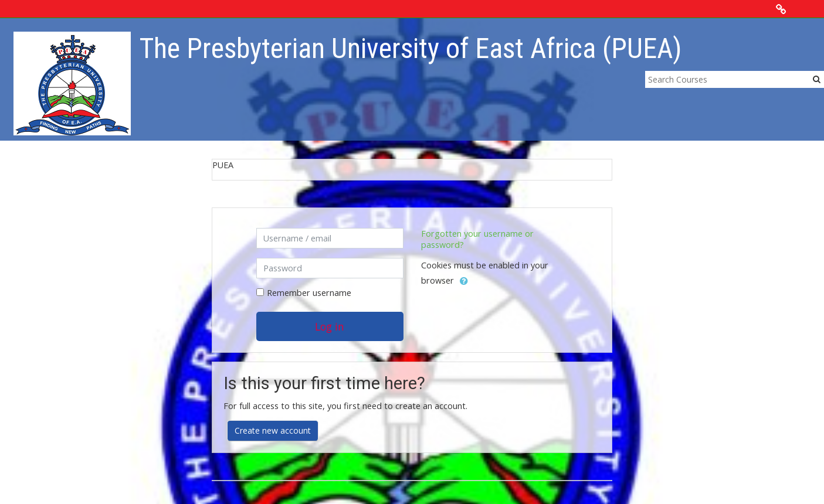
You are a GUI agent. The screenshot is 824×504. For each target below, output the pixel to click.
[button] (464, 281)
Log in (330, 326)
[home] (72, 83)
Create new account (273, 430)
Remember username (309, 293)
